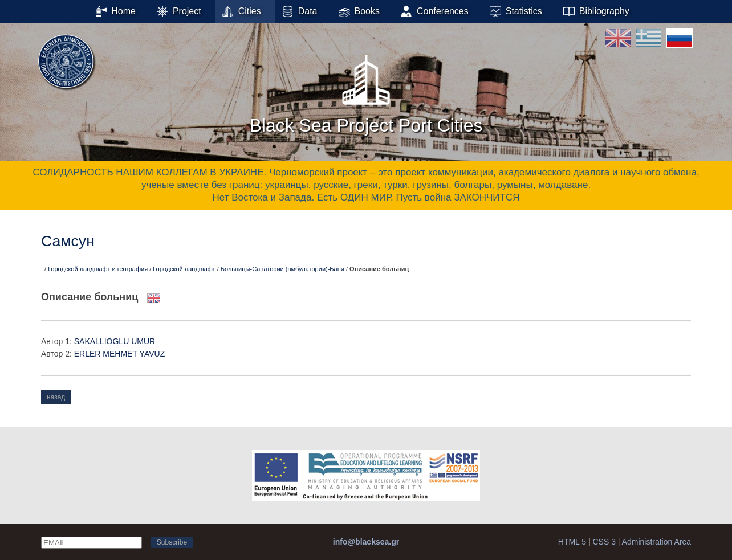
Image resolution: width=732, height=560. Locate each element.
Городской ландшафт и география (98, 269)
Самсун (68, 241)
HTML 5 (572, 542)
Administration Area (656, 542)
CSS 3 (604, 542)
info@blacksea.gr (366, 542)
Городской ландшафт (184, 269)
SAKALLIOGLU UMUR (115, 341)
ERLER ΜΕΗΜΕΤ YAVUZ (119, 354)
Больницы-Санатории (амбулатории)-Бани (282, 269)
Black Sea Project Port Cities (366, 91)
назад (56, 397)
